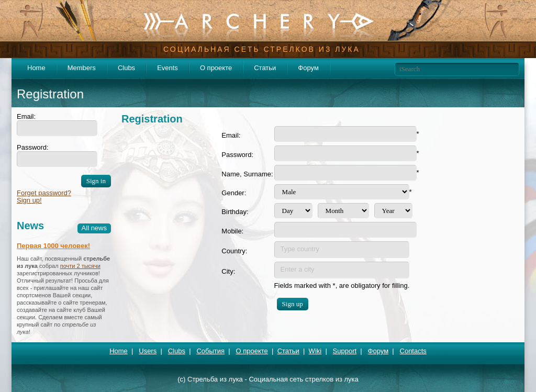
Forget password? (44, 193)
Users (148, 351)
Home (36, 68)
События (210, 351)
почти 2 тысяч (79, 266)
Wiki (315, 351)
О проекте (216, 68)
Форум (308, 68)
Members (82, 68)
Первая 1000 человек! (53, 246)
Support (345, 351)
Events (167, 68)
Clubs (126, 68)
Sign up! (29, 200)
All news (94, 228)
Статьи (265, 68)
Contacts (413, 351)
